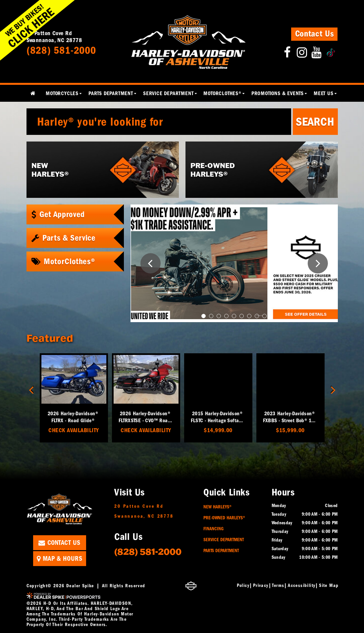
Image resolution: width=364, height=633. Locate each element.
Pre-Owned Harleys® (224, 518)
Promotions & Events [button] (278, 93)
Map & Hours (59, 559)
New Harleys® (217, 507)
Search (315, 122)
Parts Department (221, 551)
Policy (243, 585)
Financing (213, 529)
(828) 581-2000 (148, 551)
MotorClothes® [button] (222, 93)
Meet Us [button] (324, 93)
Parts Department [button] (111, 93)
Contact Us (315, 34)
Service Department (224, 540)
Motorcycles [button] (62, 93)
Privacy (261, 585)
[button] (151, 263)
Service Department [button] (168, 93)
